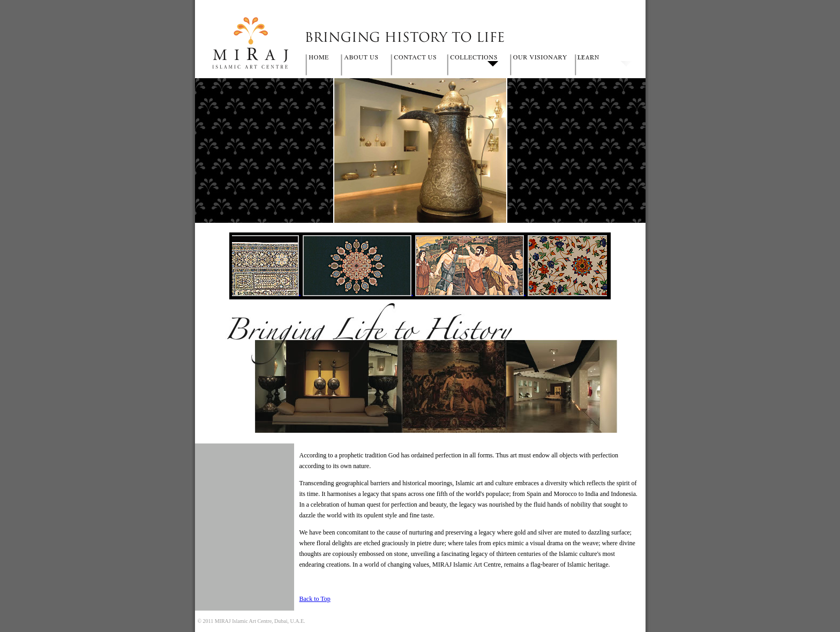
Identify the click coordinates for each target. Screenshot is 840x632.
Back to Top (315, 599)
